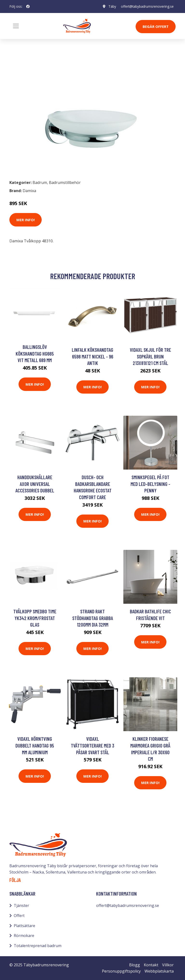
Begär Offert (156, 26)
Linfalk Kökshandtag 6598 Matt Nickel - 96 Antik (92, 356)
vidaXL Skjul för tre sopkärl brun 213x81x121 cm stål (150, 356)
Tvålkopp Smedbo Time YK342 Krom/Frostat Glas (35, 618)
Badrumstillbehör (51, 62)
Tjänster (21, 905)
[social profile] (28, 6)
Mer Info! (26, 220)
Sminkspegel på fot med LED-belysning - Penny (150, 484)
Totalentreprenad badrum (38, 946)
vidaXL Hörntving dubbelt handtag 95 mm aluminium (35, 745)
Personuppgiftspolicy (121, 971)
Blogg (135, 965)
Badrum (22, 62)
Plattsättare (24, 926)
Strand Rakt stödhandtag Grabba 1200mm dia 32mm (93, 618)
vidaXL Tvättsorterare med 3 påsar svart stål (92, 745)
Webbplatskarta (159, 971)
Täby (112, 6)
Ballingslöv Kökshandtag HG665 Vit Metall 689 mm (35, 353)
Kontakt (151, 965)
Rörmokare (24, 936)
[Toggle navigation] (16, 26)
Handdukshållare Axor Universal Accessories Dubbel (35, 484)
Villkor (168, 965)
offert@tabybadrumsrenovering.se (147, 6)
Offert (19, 916)
